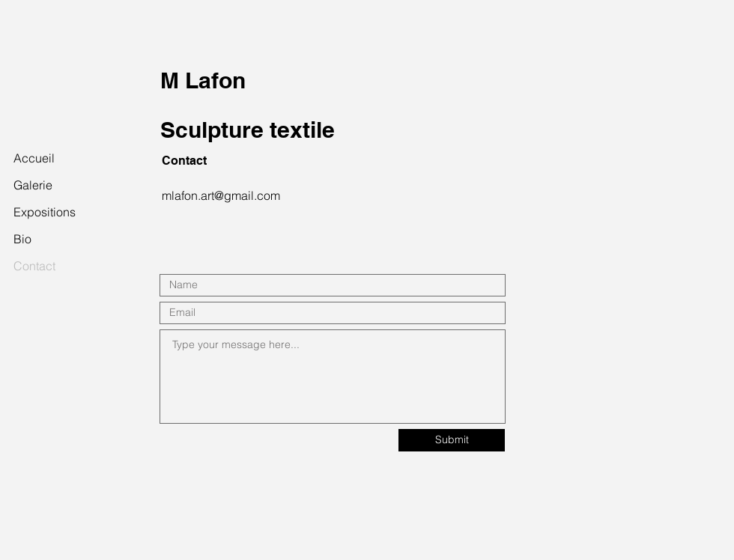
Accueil (34, 158)
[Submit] (452, 440)
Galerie (33, 185)
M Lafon (203, 80)
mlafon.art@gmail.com (221, 195)
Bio (22, 239)
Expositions (45, 212)
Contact (34, 266)
